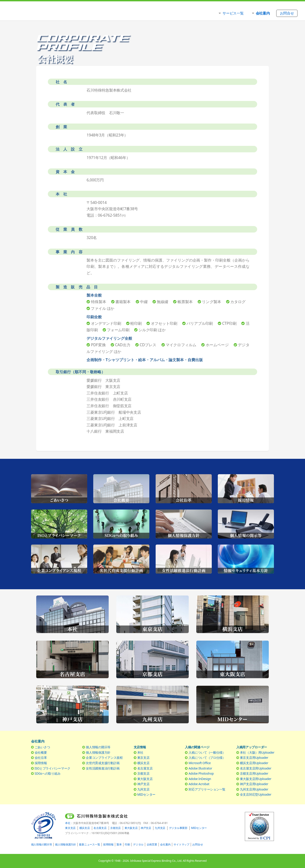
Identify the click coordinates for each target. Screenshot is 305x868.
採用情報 (41, 763)
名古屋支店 (145, 768)
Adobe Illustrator (200, 768)
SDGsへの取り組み (48, 773)
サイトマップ (181, 844)
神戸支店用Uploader (254, 784)
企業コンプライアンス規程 (104, 758)
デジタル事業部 (178, 828)
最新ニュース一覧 (89, 844)
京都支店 (143, 773)
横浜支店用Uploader (254, 763)
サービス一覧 (233, 13)
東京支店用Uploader (254, 758)
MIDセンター (146, 794)
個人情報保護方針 (98, 752)
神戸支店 (143, 784)
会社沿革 (41, 758)
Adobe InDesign (200, 779)
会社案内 (165, 844)
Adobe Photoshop (201, 773)
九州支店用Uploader (254, 789)
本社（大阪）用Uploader (257, 752)
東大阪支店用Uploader (256, 779)
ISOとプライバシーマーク (53, 768)
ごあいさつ (42, 747)
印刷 (127, 844)
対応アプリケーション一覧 (207, 789)
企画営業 (152, 844)
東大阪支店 (145, 779)
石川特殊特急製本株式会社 (64, 11)
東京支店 (143, 758)
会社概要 (41, 752)
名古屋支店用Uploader (256, 768)
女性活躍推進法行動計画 (103, 768)
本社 (140, 752)
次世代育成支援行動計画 (103, 763)
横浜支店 (143, 763)
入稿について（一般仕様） (207, 752)
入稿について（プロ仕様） (207, 758)
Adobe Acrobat (199, 784)
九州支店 (143, 789)
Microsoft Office (200, 763)
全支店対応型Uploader (256, 794)
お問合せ (198, 844)
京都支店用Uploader (254, 773)
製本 (119, 844)
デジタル (138, 844)
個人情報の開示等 (98, 747)
